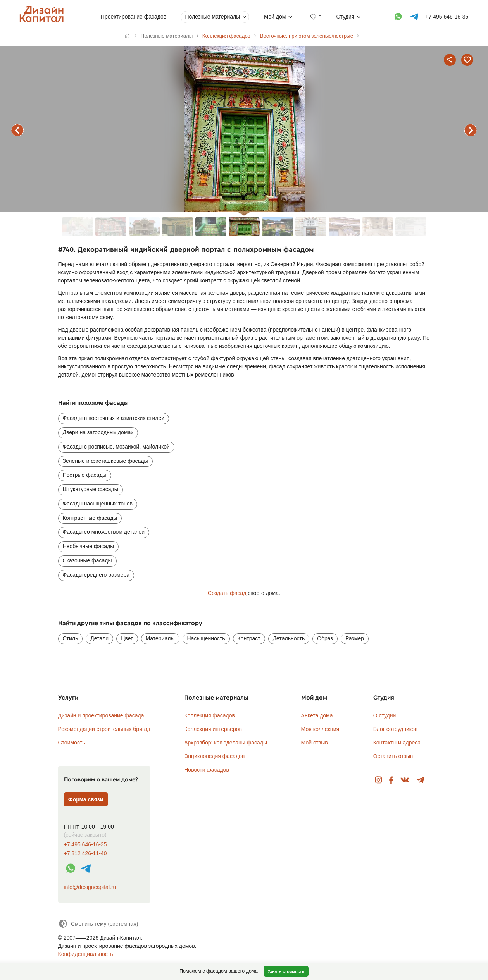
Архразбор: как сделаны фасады (226, 743)
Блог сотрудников (396, 729)
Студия (346, 17)
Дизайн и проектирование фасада (101, 715)
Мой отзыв (315, 743)
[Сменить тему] (98, 924)
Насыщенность (206, 638)
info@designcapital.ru (90, 887)
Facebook (391, 780)
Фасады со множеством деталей (104, 532)
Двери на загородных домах (98, 432)
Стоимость (72, 743)
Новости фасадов (207, 770)
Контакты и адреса (397, 743)
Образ (325, 638)
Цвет (127, 638)
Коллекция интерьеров (213, 729)
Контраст (249, 638)
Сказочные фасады (87, 560)
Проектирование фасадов (134, 17)
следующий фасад (471, 130)
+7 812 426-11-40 (85, 854)
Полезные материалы (213, 17)
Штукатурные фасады (91, 489)
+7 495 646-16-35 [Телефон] (447, 17)
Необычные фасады (89, 546)
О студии (385, 715)
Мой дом (275, 17)
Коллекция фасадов (210, 715)
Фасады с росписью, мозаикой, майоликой (116, 447)
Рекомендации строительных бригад (104, 729)
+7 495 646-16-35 (85, 845)
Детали (99, 638)
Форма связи (86, 799)
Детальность (289, 638)
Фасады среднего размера (96, 575)
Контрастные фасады (90, 518)
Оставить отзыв (393, 756)
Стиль (71, 638)
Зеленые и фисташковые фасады (105, 461)
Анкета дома (317, 715)
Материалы (160, 638)
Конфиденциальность (86, 954)
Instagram (379, 780)
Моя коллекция (320, 729)
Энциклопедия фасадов (214, 756)
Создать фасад (227, 593)
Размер (355, 638)
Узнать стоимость (286, 971)
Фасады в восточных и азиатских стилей (114, 418)
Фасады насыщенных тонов (98, 504)
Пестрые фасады (85, 475)
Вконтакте (405, 780)
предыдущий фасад (17, 130)
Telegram (421, 780)
